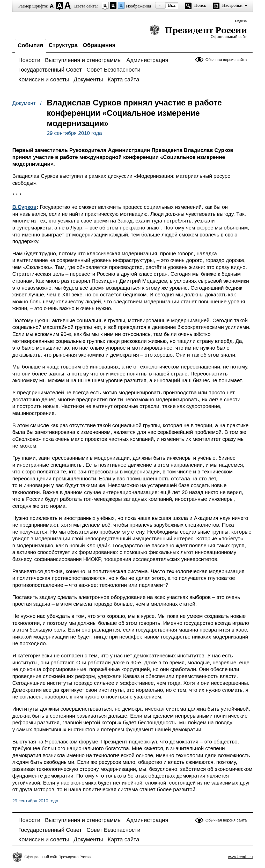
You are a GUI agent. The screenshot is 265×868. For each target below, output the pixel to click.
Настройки (232, 5)
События (30, 45)
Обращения (99, 45)
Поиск (200, 5)
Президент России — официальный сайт (198, 32)
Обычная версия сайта (226, 60)
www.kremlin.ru (241, 857)
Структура (63, 45)
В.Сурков (25, 207)
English (241, 21)
